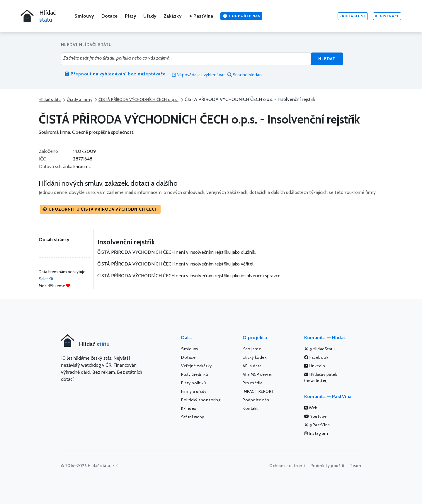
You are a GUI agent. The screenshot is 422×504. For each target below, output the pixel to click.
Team (355, 466)
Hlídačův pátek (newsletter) (321, 377)
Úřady (150, 16)
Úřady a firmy (80, 99)
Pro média (253, 383)
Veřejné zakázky (196, 366)
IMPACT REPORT (258, 391)
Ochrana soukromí (287, 466)
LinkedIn (315, 366)
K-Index (189, 408)
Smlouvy (84, 16)
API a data (252, 366)
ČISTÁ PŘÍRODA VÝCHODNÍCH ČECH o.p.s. (138, 99)
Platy (131, 16)
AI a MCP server (257, 374)
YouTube (315, 416)
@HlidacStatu (319, 349)
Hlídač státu (50, 99)
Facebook (316, 357)
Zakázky (173, 16)
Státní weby (193, 417)
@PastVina (317, 425)
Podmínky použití (327, 466)
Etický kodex (255, 357)
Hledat (327, 59)
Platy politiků (193, 383)
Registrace (387, 16)
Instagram (316, 433)
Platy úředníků (194, 374)
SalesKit (46, 279)
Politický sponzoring (201, 400)
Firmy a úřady (194, 391)
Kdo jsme (252, 349)
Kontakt (250, 408)
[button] (100, 209)
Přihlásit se (353, 16)
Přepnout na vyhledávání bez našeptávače (115, 74)
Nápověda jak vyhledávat (199, 75)
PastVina (201, 16)
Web (311, 408)
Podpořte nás (241, 16)
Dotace (110, 16)
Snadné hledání (245, 75)
